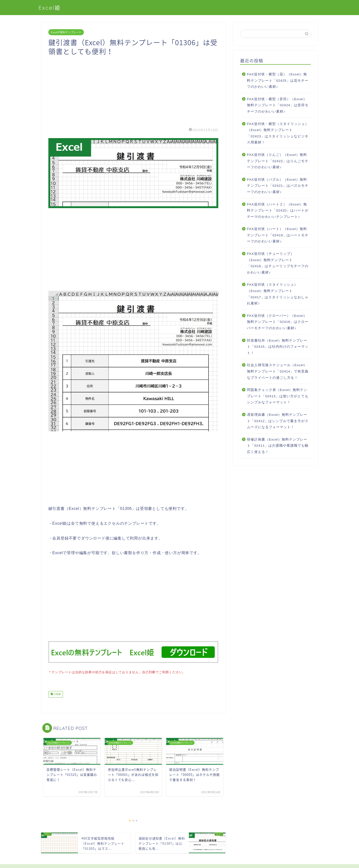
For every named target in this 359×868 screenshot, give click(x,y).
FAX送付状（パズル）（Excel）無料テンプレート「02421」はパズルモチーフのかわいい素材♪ (278, 186)
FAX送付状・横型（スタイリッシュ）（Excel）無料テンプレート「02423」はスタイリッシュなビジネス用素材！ (278, 133)
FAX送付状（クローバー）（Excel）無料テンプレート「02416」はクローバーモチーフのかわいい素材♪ (278, 322)
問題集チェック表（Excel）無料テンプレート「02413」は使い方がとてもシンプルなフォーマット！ (278, 396)
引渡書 (57, 694)
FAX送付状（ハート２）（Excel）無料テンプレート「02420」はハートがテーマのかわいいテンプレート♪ (278, 211)
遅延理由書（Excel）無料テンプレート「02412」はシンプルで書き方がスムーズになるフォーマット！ (278, 421)
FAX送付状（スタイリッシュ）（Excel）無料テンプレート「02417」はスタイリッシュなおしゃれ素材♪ (278, 294)
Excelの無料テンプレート (66, 32)
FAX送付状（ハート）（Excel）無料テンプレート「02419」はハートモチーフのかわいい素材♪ (278, 235)
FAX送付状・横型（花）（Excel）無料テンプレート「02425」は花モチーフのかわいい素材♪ (278, 80)
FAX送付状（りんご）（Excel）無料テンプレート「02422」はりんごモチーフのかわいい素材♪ (278, 161)
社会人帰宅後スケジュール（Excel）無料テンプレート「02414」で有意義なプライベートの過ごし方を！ (278, 371)
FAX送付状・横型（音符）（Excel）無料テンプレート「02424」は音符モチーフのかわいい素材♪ (278, 105)
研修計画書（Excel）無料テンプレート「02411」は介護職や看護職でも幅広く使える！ (278, 446)
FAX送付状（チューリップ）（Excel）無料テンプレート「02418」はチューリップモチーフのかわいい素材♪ (278, 263)
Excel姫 (50, 8)
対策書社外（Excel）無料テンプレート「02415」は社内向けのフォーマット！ (278, 347)
